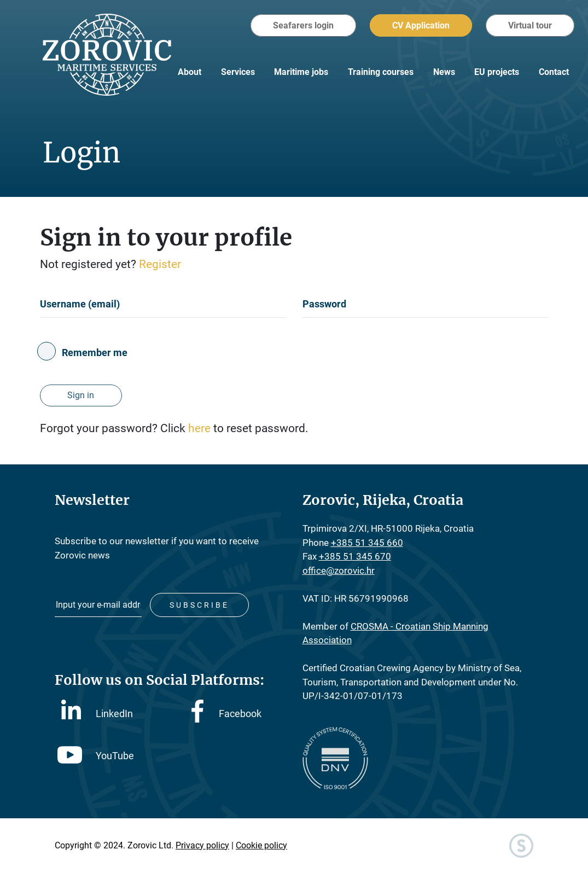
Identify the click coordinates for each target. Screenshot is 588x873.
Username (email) (80, 304)
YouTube (96, 756)
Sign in (81, 395)
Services (238, 72)
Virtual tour (530, 25)
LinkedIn (97, 713)
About (190, 72)
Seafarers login (303, 25)
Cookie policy (261, 845)
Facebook (226, 714)
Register (160, 264)
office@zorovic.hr (339, 571)
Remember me (95, 353)
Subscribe (199, 605)
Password (324, 304)
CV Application (421, 25)
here (201, 428)
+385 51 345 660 (367, 543)
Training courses (381, 72)
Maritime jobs (301, 72)
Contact (554, 72)
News (444, 72)
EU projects (497, 72)
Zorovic (107, 55)
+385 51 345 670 (355, 556)
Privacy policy (202, 845)
